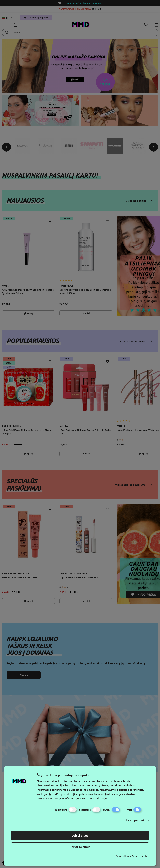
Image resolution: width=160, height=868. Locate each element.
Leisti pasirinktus (137, 820)
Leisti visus (80, 835)
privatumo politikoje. (94, 798)
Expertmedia (140, 856)
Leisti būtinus (80, 847)
